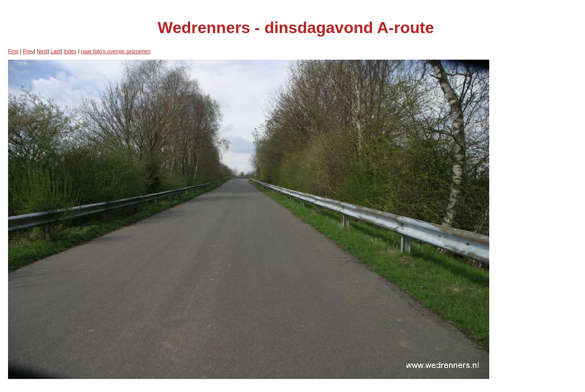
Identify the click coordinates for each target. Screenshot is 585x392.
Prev (28, 51)
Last (56, 51)
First (13, 51)
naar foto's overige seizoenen (116, 51)
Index (70, 51)
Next (42, 51)
